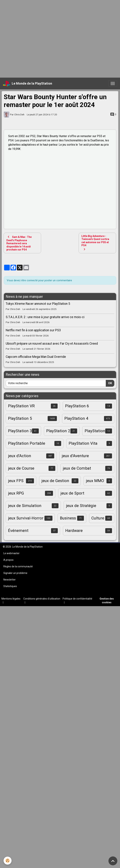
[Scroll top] (113, 861)
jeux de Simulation (25, 506)
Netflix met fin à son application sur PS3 (33, 330)
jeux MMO (95, 481)
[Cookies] (8, 861)
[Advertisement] (38, 38)
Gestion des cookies (107, 601)
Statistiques (10, 586)
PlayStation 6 (77, 406)
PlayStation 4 (76, 418)
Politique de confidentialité (77, 599)
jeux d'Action (20, 456)
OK (110, 383)
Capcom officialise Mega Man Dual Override (36, 357)
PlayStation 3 (20, 431)
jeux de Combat (77, 468)
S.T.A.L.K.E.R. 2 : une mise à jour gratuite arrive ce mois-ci (45, 317)
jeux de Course (21, 468)
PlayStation (95, 431)
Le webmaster (11, 553)
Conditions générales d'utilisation (42, 599)
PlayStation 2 (58, 431)
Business (68, 518)
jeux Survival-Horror (26, 518)
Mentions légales (11, 599)
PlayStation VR (21, 406)
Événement (18, 530)
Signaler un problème (15, 573)
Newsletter (10, 580)
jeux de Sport (72, 493)
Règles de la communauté (18, 566)
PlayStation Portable (27, 443)
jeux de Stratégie (81, 506)
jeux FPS (16, 481)
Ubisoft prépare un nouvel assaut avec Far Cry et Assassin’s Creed (52, 344)
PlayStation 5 (20, 418)
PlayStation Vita (83, 443)
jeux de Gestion (55, 481)
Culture (98, 518)
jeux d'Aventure (75, 456)
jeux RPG (16, 493)
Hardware (74, 530)
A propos (8, 560)
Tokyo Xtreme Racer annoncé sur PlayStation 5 (38, 304)
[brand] (27, 83)
